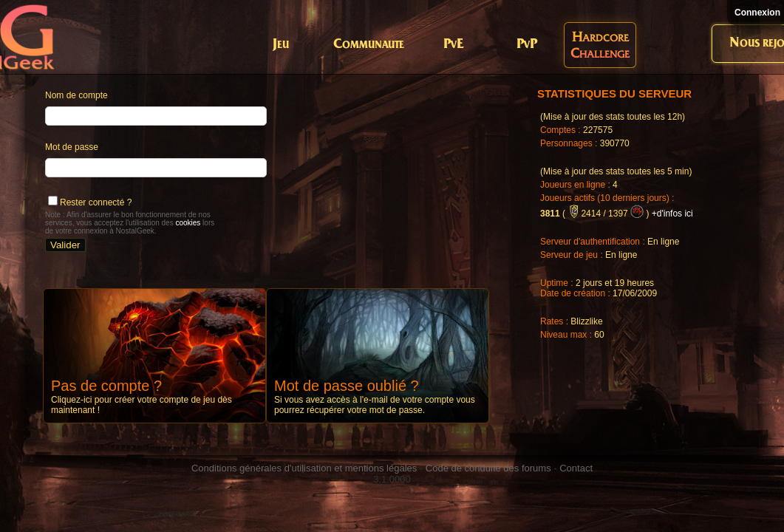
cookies (188, 223)
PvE (453, 45)
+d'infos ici (672, 214)
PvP (527, 45)
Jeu (281, 45)
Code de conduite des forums (488, 468)
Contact (576, 468)
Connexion (757, 13)
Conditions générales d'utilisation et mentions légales (304, 468)
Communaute (369, 45)
